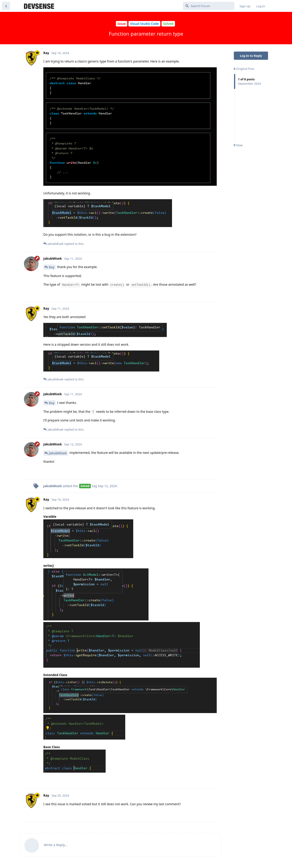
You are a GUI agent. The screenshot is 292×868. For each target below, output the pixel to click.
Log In (261, 6)
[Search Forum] (209, 6)
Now (238, 145)
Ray (52, 267)
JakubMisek (58, 453)
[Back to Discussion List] (6, 6)
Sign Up (245, 6)
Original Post (244, 69)
